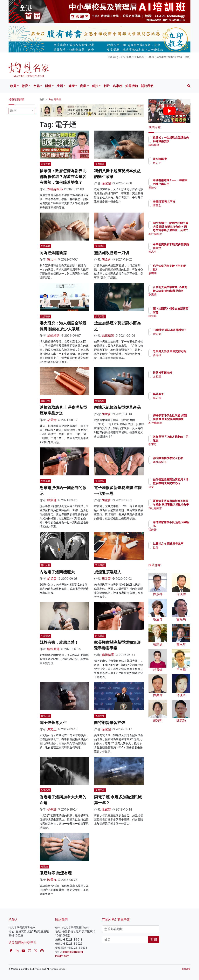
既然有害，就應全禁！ (59, 642)
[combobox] (22, 111)
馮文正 (52, 729)
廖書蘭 (174, 273)
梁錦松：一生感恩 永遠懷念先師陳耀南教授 (179, 141)
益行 (173, 551)
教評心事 (45, 716)
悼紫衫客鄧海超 (179, 373)
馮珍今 (174, 191)
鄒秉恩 (174, 448)
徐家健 (106, 183)
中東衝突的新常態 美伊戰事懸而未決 (179, 248)
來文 (173, 490)
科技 (95, 86)
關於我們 (147, 86)
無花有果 (175, 394)
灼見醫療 (45, 316)
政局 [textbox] (13, 110)
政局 (13, 86)
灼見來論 (100, 316)
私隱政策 (186, 969)
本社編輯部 (55, 189)
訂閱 (154, 939)
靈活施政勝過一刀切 (112, 253)
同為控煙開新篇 (53, 253)
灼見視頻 (45, 164)
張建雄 (174, 359)
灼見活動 (132, 86)
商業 (83, 86)
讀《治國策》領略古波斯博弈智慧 (179, 312)
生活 (60, 86)
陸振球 (174, 319)
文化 (37, 86)
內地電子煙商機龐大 (57, 572)
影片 (107, 86)
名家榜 (118, 86)
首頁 (42, 99)
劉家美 (174, 298)
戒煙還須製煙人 (108, 572)
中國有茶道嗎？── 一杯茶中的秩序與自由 (179, 184)
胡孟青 (106, 259)
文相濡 (174, 377)
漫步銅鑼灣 (177, 159)
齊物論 (44, 867)
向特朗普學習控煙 (110, 723)
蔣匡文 (174, 209)
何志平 (174, 163)
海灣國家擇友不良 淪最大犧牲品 (179, 526)
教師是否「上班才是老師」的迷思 (179, 440)
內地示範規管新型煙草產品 (117, 407)
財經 (48, 86)
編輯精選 (53, 336)
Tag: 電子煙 (55, 99)
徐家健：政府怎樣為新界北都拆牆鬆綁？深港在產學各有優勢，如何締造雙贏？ (63, 177)
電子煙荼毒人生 (53, 723)
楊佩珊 (52, 810)
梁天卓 (52, 259)
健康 (72, 86)
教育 (25, 86)
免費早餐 (100, 164)
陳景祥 (52, 880)
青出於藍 (100, 246)
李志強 (174, 398)
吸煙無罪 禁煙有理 (56, 873)
